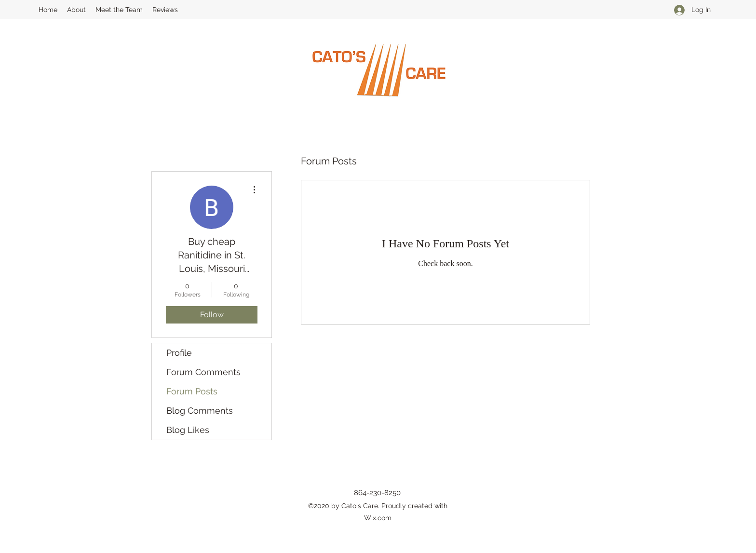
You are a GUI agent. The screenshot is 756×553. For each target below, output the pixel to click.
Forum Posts (192, 391)
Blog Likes (188, 430)
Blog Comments (200, 411)
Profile (179, 353)
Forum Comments (203, 372)
